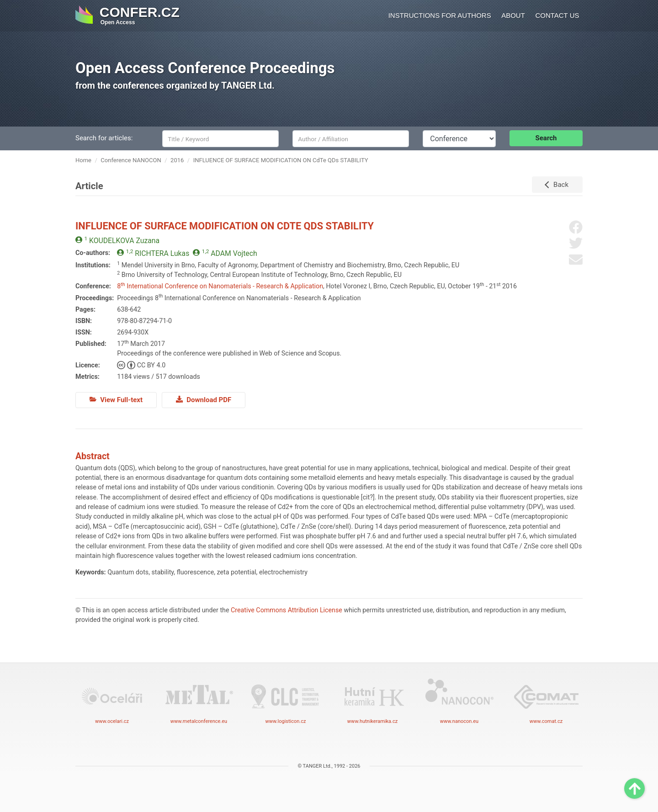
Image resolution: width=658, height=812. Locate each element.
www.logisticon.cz (286, 701)
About (513, 15)
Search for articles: (104, 138)
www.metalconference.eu (199, 701)
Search (546, 138)
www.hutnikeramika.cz (372, 701)
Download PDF (204, 400)
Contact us (557, 15)
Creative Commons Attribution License (287, 610)
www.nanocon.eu (459, 701)
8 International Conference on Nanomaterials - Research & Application (220, 286)
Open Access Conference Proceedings (205, 68)
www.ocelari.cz (112, 701)
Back (561, 185)
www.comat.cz (546, 701)
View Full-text (116, 400)
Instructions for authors (440, 15)
